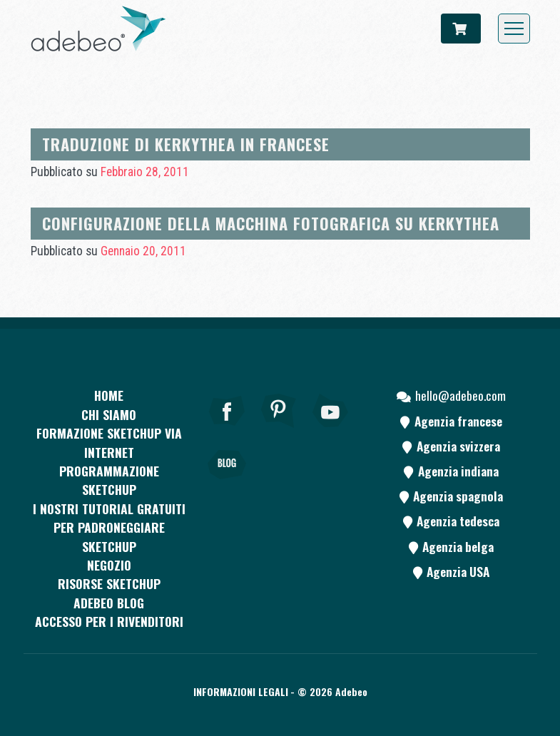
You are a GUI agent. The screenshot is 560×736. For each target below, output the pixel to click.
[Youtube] (331, 430)
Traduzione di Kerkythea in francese (186, 144)
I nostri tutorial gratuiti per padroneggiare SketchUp (109, 527)
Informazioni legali (241, 691)
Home (109, 395)
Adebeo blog (109, 603)
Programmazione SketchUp (109, 480)
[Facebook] (227, 430)
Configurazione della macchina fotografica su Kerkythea (271, 223)
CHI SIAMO (109, 414)
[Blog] (227, 484)
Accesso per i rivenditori (109, 621)
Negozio (109, 565)
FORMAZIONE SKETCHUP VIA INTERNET (109, 442)
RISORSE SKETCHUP (109, 583)
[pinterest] (279, 430)
